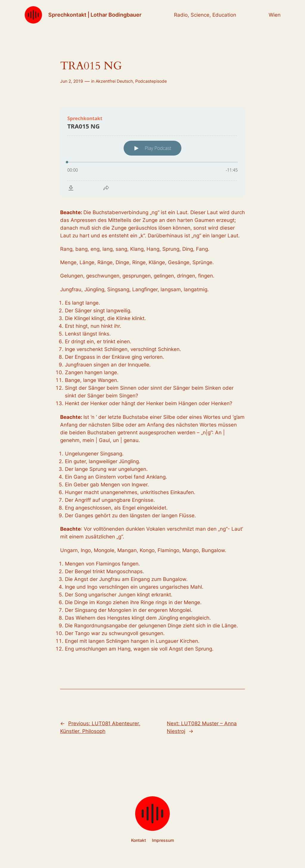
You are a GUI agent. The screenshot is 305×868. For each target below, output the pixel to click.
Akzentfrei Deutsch (114, 81)
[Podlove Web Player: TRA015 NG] (152, 152)
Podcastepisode (151, 81)
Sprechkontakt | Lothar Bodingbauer (95, 15)
